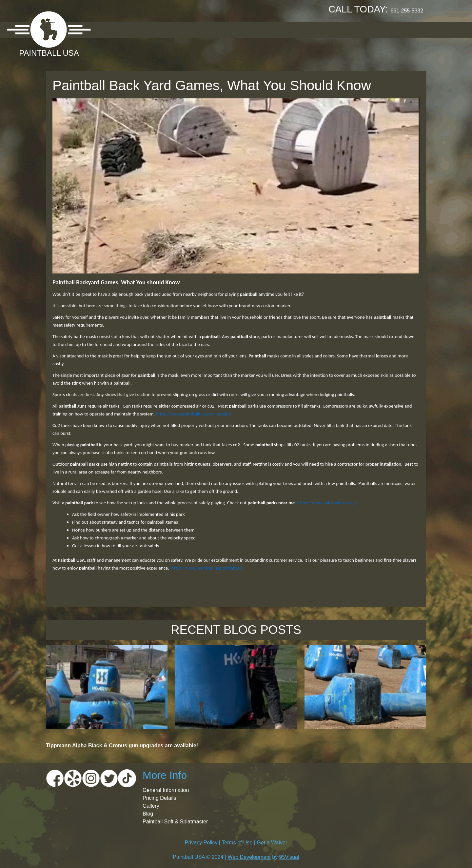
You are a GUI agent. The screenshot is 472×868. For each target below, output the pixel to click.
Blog (148, 814)
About (113, 29)
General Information (166, 790)
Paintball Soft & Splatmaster (175, 822)
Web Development (249, 857)
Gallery (219, 29)
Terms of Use (237, 843)
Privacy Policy (201, 843)
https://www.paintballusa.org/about (206, 568)
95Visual (289, 857)
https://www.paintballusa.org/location (194, 414)
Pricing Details (159, 798)
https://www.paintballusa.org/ (327, 503)
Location (148, 29)
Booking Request (269, 29)
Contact (320, 29)
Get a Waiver (272, 843)
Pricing (185, 29)
